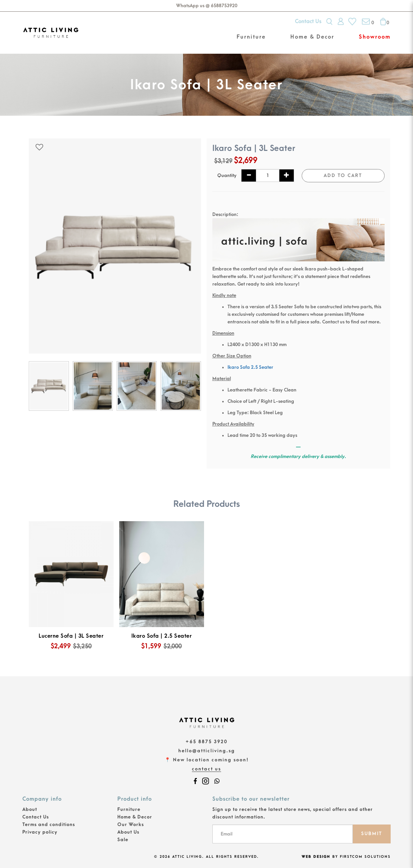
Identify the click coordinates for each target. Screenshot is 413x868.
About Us (128, 832)
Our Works (131, 825)
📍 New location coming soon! (207, 760)
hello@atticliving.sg (207, 751)
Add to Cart (343, 175)
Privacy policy (40, 832)
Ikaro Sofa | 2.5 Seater (162, 636)
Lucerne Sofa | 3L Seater (71, 636)
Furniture (129, 809)
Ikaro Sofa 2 (241, 367)
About (30, 809)
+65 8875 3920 (206, 742)
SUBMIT (372, 834)
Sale (123, 840)
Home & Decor (135, 817)
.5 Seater (263, 367)
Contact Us (308, 21)
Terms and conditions (49, 825)
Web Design (316, 857)
